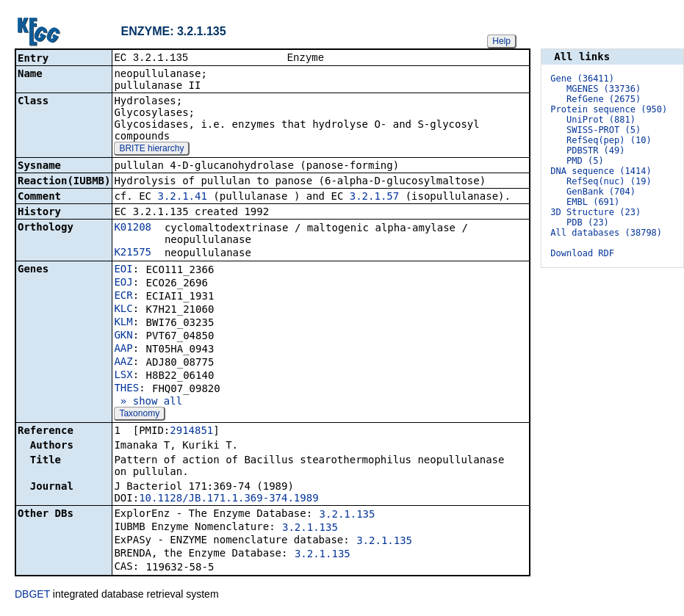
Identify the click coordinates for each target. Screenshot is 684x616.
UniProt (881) (601, 120)
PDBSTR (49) (595, 151)
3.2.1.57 (374, 198)
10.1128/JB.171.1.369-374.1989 (228, 499)
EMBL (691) (593, 202)
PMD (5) (585, 161)
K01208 (133, 228)
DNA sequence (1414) (601, 171)
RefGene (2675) (604, 99)
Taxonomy (139, 415)
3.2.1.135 (348, 515)
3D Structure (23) (595, 212)
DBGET (32, 595)
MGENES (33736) (604, 89)
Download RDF (582, 253)
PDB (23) (588, 222)
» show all (148, 402)
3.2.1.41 (182, 198)
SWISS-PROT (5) (604, 130)
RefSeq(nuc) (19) (609, 181)
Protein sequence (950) (609, 109)
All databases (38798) (606, 233)
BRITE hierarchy (151, 150)
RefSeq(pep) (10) (609, 140)
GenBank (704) (601, 192)
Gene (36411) (582, 79)
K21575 (133, 253)
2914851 (191, 432)
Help (501, 41)
